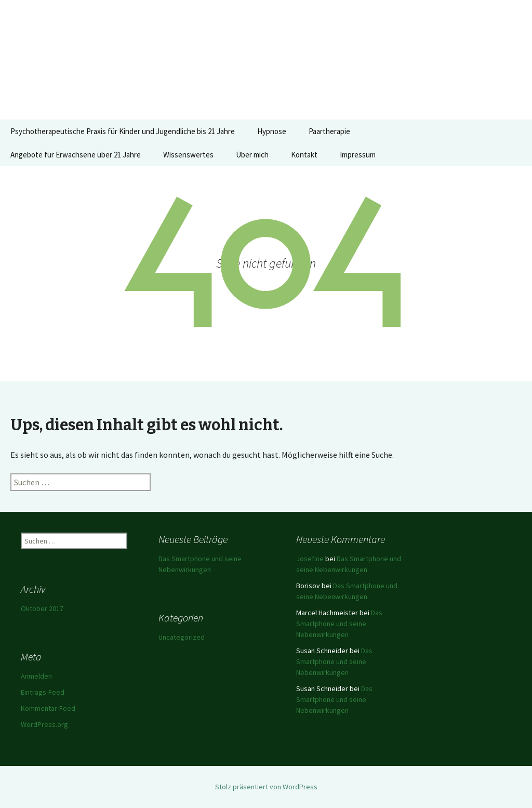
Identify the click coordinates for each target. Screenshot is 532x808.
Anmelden (36, 676)
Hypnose (272, 131)
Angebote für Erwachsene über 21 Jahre (76, 155)
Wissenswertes (188, 155)
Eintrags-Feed (43, 692)
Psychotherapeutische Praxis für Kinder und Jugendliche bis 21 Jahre (123, 131)
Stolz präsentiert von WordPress (266, 787)
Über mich (252, 155)
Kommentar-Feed (48, 708)
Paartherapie (329, 131)
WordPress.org (44, 724)
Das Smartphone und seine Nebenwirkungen (339, 624)
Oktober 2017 (42, 608)
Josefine (310, 559)
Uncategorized (182, 637)
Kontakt (304, 155)
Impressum (358, 155)
